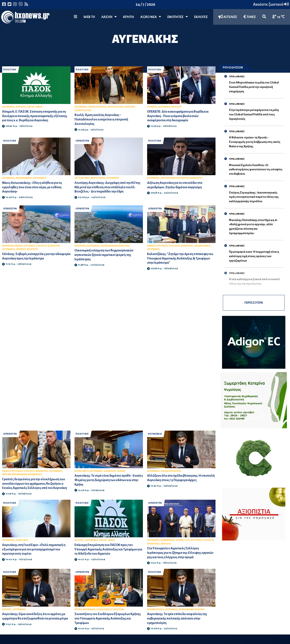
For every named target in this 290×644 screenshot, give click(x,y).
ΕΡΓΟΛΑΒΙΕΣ (40, 178)
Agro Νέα (151, 17)
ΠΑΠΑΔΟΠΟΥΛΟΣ (97, 107)
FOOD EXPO (22, 540)
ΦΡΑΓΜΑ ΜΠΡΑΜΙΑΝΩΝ (14, 474)
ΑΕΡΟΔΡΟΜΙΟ (82, 178)
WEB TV (89, 17)
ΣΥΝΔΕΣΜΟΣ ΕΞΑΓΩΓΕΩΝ (110, 609)
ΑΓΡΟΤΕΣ (79, 540)
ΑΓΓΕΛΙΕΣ (228, 17)
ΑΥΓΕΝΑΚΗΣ (8, 107)
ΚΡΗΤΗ (129, 17)
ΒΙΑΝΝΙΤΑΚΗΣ (35, 474)
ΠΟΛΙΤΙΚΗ (10, 70)
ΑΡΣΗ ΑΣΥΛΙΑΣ (116, 107)
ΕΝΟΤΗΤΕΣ (178, 17)
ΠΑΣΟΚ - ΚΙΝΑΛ (35, 107)
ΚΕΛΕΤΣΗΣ (33, 249)
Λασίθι (109, 17)
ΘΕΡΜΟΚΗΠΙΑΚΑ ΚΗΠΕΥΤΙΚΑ (115, 246)
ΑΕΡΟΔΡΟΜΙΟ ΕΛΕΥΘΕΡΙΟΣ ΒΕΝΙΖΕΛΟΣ (182, 178)
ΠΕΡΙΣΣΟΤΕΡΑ (254, 303)
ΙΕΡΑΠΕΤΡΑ (82, 141)
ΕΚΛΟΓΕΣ (201, 17)
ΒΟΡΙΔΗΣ (21, 107)
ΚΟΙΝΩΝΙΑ (155, 434)
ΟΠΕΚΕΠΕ (152, 107)
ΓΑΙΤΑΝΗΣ (21, 249)
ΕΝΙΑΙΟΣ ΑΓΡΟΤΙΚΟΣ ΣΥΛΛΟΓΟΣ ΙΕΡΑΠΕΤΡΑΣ (38, 246)
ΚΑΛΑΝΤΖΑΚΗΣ (203, 246)
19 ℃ (279, 17)
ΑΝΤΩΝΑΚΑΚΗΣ (24, 178)
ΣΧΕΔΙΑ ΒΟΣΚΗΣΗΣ (171, 471)
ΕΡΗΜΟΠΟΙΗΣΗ (156, 609)
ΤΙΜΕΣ (250, 17)
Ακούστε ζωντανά (271, 4)
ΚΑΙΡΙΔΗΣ (166, 544)
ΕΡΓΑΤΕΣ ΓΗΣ (183, 540)
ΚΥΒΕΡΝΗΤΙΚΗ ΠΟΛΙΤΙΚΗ (192, 609)
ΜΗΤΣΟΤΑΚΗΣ (98, 178)
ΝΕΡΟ (86, 471)
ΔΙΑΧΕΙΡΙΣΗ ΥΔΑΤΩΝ (114, 471)
